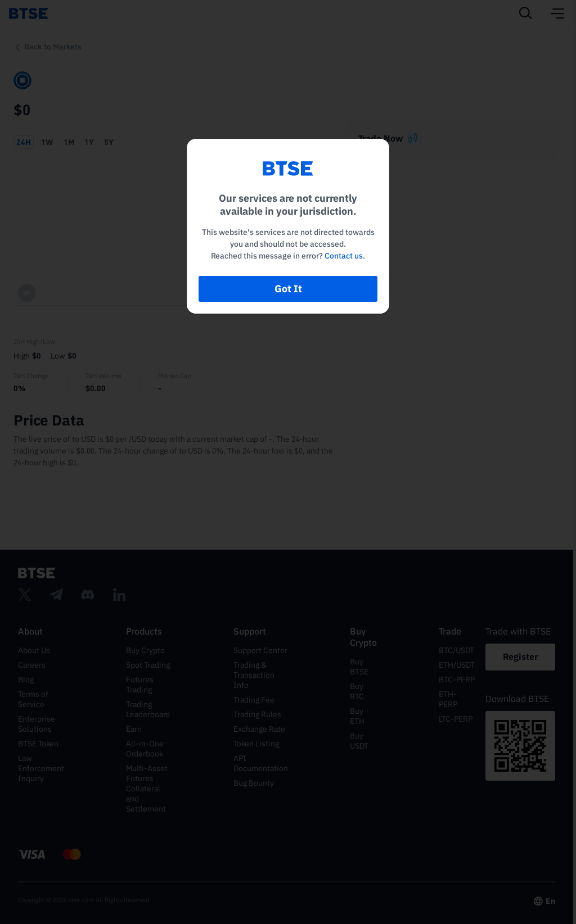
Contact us (344, 256)
